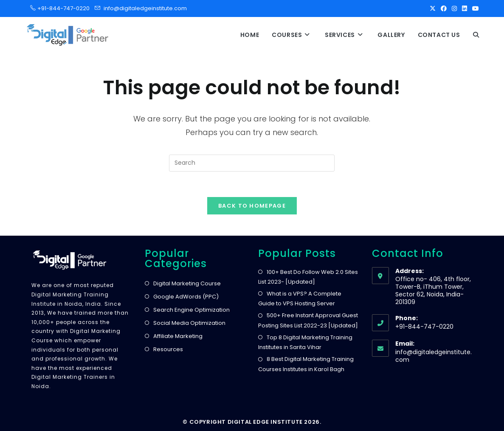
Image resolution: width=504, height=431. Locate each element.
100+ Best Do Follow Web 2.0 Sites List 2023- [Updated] (308, 277)
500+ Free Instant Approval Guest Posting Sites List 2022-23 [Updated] (308, 320)
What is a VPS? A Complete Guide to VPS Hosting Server (300, 299)
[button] (476, 35)
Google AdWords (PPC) (186, 297)
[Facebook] (444, 8)
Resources (168, 349)
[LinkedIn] (465, 8)
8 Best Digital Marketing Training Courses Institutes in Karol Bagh (306, 364)
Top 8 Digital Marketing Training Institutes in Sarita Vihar (305, 342)
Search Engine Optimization (191, 310)
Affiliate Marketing (178, 336)
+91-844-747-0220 (61, 8)
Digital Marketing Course (187, 283)
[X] (433, 8)
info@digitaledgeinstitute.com (145, 8)
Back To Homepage (252, 206)
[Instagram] (454, 8)
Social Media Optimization (189, 323)
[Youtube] (474, 8)
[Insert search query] (252, 163)
